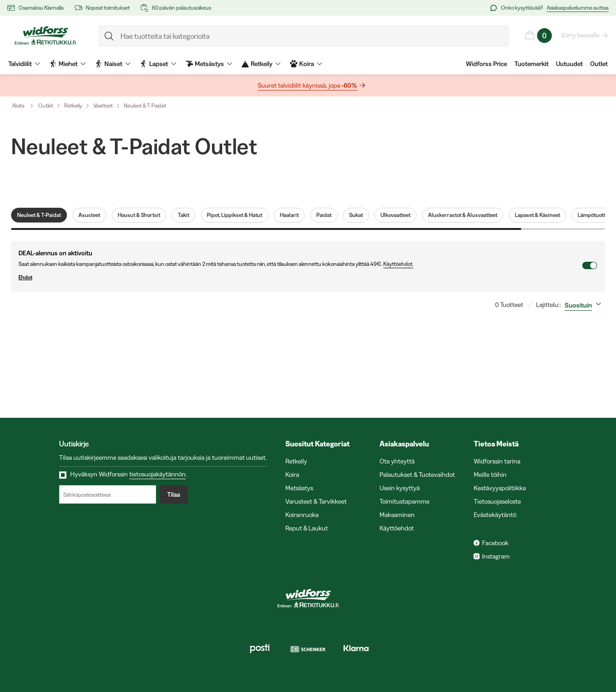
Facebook (495, 543)
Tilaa (174, 494)
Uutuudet (569, 64)
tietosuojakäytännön (157, 474)
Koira (292, 475)
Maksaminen (397, 515)
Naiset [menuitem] (113, 64)
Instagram (496, 556)
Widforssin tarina (497, 461)
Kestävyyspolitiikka (500, 488)
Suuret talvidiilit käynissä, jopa (308, 86)
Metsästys (299, 488)
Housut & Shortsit (139, 215)
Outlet (599, 64)
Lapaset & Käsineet (537, 215)
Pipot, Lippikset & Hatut (235, 215)
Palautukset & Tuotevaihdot (417, 475)
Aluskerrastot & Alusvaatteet (463, 215)
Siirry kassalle (581, 35)
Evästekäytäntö (495, 515)
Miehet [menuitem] (68, 64)
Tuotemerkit (531, 64)
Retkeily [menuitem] (261, 64)
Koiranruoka (302, 515)
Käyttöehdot (397, 528)
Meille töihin (490, 475)
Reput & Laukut (307, 528)
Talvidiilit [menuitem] (24, 64)
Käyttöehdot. (398, 264)
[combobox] (585, 305)
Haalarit (289, 215)
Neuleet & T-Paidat (145, 105)
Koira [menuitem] (306, 64)
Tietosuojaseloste (497, 501)
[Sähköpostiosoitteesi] (108, 494)
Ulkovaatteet (396, 215)
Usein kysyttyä (400, 488)
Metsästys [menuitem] (209, 64)
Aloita (25, 106)
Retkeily (73, 105)
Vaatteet (103, 105)
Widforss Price (486, 64)
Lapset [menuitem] (158, 64)
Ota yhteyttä (397, 461)
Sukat (356, 215)
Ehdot (300, 277)
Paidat (324, 215)
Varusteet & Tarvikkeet (316, 501)
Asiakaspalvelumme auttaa (578, 8)
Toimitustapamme (405, 501)
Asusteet (89, 215)
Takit (184, 215)
